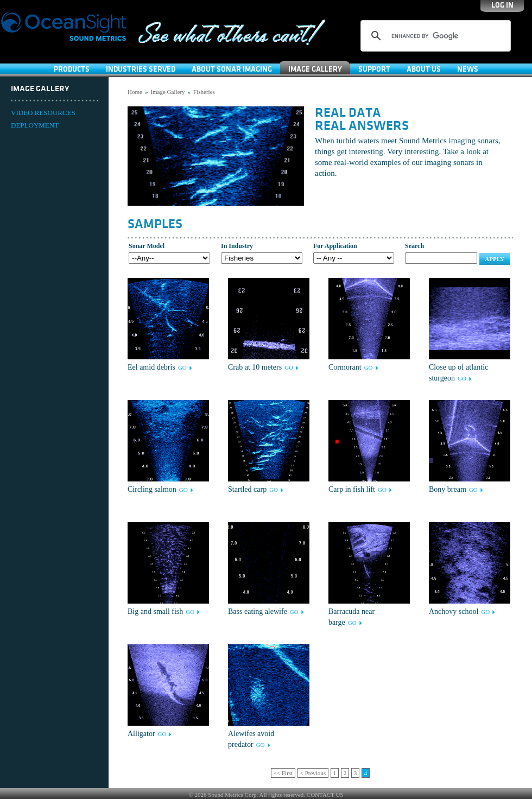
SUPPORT (374, 69)
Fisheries (204, 92)
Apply (495, 259)
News (468, 69)
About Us (424, 69)
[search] (434, 36)
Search (414, 246)
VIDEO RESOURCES (43, 113)
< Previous (313, 773)
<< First (283, 773)
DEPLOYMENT (35, 125)
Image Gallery (315, 69)
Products (72, 69)
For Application (335, 246)
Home (135, 92)
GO (182, 367)
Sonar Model (147, 246)
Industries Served (141, 69)
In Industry (237, 246)
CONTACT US (325, 795)
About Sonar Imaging (232, 69)
